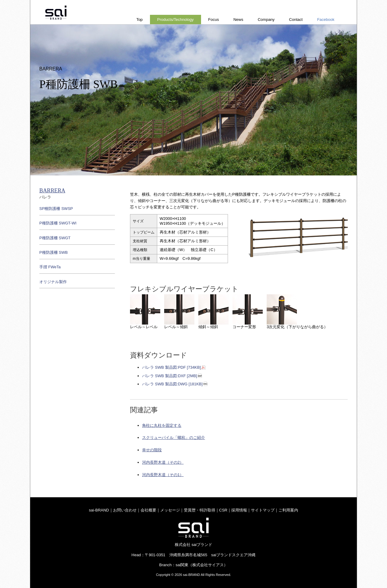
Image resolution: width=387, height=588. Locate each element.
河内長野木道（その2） (163, 462)
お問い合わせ (125, 510)
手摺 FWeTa (50, 267)
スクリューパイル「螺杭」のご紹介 (174, 438)
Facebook (326, 20)
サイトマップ (263, 510)
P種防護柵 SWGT (55, 238)
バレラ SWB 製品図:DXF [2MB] (170, 376)
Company (266, 20)
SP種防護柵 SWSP (56, 209)
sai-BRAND (99, 510)
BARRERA (52, 191)
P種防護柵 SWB (54, 252)
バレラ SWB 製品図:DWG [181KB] (172, 384)
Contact (296, 20)
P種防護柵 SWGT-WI (58, 223)
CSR (223, 510)
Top (140, 20)
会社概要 (148, 510)
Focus (214, 20)
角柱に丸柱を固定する (162, 425)
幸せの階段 (152, 450)
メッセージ (170, 510)
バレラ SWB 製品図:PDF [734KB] (171, 367)
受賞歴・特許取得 (200, 510)
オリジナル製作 (53, 282)
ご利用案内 (288, 510)
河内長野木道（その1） (163, 475)
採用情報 (239, 510)
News (238, 20)
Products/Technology (176, 20)
